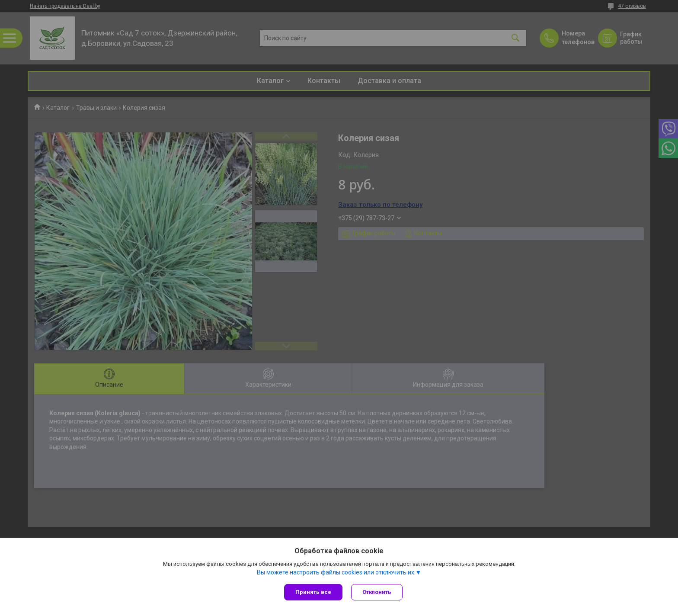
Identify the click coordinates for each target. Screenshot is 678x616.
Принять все (313, 592)
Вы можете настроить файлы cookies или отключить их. (336, 572)
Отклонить (377, 592)
